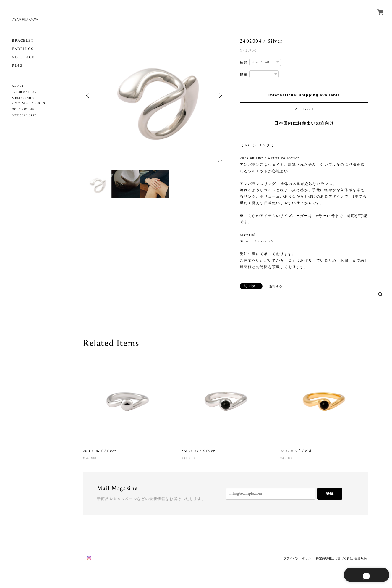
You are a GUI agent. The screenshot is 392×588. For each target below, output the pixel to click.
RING (17, 66)
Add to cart (304, 109)
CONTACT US (23, 109)
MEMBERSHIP (23, 98)
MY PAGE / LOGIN (30, 103)
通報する (276, 286)
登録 (330, 493)
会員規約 (361, 558)
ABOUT (18, 86)
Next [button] (220, 95)
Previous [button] (89, 95)
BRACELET (23, 41)
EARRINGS (23, 49)
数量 (244, 74)
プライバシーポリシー (299, 558)
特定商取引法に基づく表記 (334, 558)
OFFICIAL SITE (25, 116)
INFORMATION (24, 92)
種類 (244, 62)
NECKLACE (23, 57)
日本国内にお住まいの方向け (304, 123)
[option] (154, 95)
